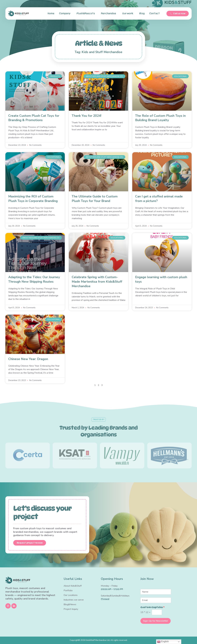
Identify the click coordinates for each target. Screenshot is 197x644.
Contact (155, 14)
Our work (128, 14)
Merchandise (109, 14)
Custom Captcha (152, 607)
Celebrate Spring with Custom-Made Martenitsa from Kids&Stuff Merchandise (97, 282)
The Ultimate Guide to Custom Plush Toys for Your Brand (95, 199)
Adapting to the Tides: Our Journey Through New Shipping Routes (34, 279)
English (163, 642)
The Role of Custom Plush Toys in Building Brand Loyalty (160, 118)
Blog (142, 13)
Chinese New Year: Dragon (28, 359)
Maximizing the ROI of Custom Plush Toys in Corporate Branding (33, 199)
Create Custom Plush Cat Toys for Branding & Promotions (34, 118)
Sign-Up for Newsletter (156, 621)
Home (51, 13)
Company (65, 14)
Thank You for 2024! (87, 116)
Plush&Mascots (86, 14)
